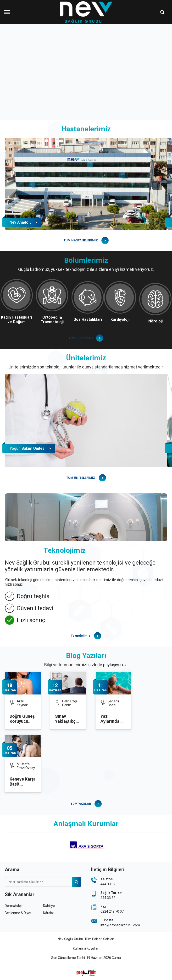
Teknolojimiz (81, 636)
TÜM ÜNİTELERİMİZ (81, 478)
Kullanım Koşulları (86, 948)
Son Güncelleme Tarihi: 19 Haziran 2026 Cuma (86, 958)
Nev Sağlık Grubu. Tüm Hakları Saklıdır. (86, 939)
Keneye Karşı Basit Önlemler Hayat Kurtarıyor (22, 782)
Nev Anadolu (21, 222)
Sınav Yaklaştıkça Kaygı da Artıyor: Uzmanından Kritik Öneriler (67, 719)
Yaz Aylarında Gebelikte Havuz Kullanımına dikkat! (112, 719)
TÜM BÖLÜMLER (81, 338)
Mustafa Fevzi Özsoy (26, 766)
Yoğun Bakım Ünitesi (28, 448)
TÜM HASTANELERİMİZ (81, 240)
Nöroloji (49, 913)
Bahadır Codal (114, 703)
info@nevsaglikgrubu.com (120, 925)
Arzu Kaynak (22, 703)
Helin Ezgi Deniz (69, 703)
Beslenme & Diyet (18, 913)
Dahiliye (49, 906)
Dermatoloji (14, 906)
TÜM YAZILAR (81, 804)
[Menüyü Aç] (7, 12)
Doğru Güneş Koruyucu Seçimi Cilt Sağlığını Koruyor (22, 719)
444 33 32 (108, 884)
